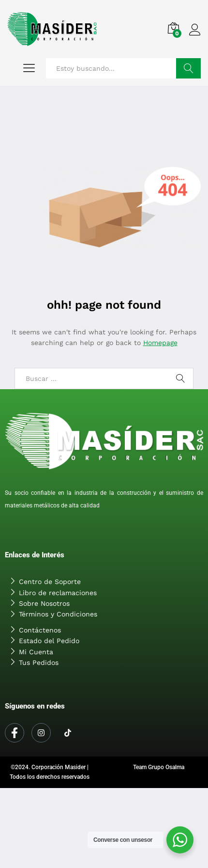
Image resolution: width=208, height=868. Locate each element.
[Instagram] (41, 733)
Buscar (188, 68)
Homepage (160, 343)
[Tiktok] (68, 733)
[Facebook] (15, 733)
